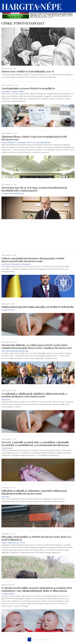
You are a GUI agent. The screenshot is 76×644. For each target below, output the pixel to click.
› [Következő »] (50, 640)
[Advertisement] (38, 237)
